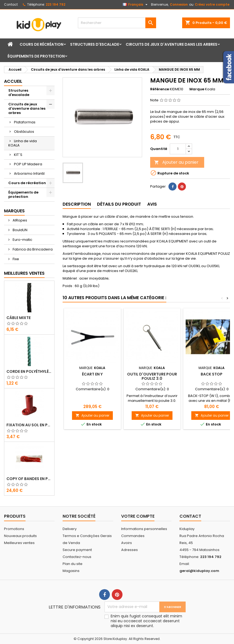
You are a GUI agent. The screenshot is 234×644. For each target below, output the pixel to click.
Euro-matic (22, 240)
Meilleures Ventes (24, 273)
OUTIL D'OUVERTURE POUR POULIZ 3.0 (152, 376)
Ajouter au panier (176, 162)
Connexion (179, 4)
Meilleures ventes (19, 543)
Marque (197, 89)
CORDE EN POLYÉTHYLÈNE (29, 371)
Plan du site (73, 564)
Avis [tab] (152, 204)
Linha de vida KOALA (23, 143)
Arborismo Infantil (29, 173)
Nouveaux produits (20, 536)
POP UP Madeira (28, 164)
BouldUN (20, 230)
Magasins (71, 571)
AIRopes (19, 220)
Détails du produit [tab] (119, 204)
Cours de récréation (42, 44)
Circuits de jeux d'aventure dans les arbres (172, 44)
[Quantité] (178, 149)
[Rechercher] (117, 23)
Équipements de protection (36, 56)
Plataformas (25, 122)
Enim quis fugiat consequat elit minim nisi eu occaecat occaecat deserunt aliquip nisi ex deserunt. (146, 621)
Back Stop (212, 374)
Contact (11, 4)
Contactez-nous (77, 557)
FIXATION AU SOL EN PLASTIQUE (29, 425)
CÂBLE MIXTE (19, 318)
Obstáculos (24, 132)
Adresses (129, 550)
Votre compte (138, 516)
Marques (14, 211)
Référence (160, 89)
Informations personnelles (144, 529)
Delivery (70, 529)
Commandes (133, 536)
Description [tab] (77, 204)
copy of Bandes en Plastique (29, 479)
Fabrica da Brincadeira (32, 249)
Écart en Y (92, 374)
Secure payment (77, 550)
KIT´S (18, 155)
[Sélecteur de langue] (136, 5)
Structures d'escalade (95, 44)
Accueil (13, 81)
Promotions (14, 529)
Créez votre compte (212, 4)
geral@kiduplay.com (199, 571)
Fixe (15, 259)
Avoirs (127, 543)
